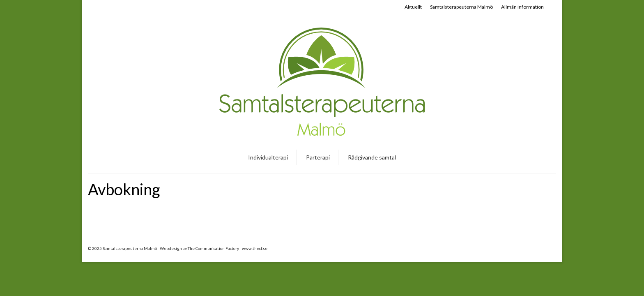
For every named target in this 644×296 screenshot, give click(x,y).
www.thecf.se (255, 248)
